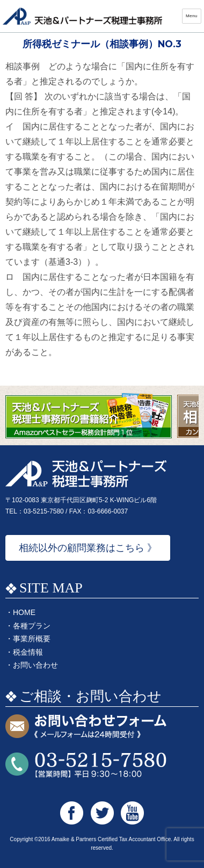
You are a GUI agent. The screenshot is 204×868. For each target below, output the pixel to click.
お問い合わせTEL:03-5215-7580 (86, 765)
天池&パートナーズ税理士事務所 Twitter (102, 813)
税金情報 (28, 652)
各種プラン (32, 626)
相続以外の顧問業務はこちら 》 (88, 548)
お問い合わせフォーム (86, 727)
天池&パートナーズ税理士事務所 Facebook (72, 813)
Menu (192, 16)
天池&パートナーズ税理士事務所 (83, 16)
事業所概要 (32, 639)
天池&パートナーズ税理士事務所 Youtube (132, 813)
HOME (24, 612)
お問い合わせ (35, 665)
